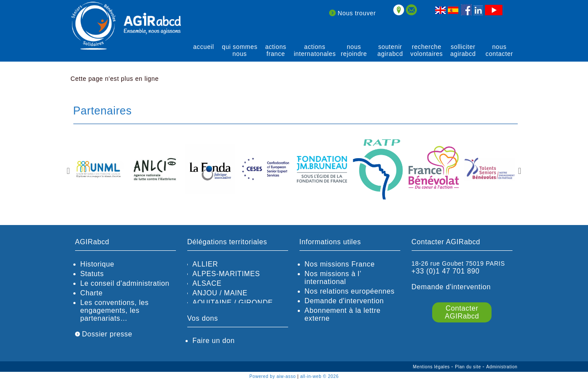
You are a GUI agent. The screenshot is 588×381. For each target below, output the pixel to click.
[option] (99, 170)
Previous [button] (69, 171)
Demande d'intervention (344, 301)
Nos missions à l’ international (333, 278)
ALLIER (205, 264)
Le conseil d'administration (125, 283)
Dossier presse (104, 334)
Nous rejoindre (354, 50)
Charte (92, 293)
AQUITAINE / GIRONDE (233, 303)
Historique (97, 264)
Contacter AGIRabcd (462, 312)
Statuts (92, 274)
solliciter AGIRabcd (463, 50)
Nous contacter (499, 50)
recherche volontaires (426, 50)
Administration (502, 367)
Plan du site (469, 367)
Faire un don (214, 341)
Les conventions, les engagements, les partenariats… (115, 310)
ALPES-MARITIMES (226, 274)
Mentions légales (432, 367)
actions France (276, 50)
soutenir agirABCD (390, 50)
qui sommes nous (239, 50)
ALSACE (207, 283)
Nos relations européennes (350, 291)
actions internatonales (315, 50)
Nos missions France (340, 264)
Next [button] (520, 171)
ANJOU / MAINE (220, 293)
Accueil (203, 47)
